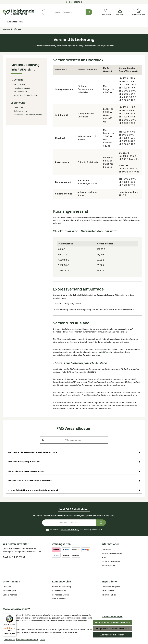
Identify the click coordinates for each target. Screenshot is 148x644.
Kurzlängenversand (22, 88)
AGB (104, 558)
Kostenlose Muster (61, 595)
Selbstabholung (20, 111)
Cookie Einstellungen (112, 616)
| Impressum (9, 640)
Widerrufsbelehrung (111, 562)
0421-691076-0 (76, 2)
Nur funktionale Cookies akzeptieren (112, 623)
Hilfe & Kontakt (59, 599)
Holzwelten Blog (109, 595)
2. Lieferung (18, 103)
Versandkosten (20, 84)
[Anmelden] (120, 12)
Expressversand (20, 92)
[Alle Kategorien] (15, 22)
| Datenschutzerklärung (27, 640)
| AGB (42, 640)
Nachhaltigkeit (9, 591)
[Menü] (15, 615)
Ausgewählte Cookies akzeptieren (112, 629)
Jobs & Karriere (10, 595)
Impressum (107, 550)
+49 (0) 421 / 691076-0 (73, 304)
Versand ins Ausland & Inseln (26, 95)
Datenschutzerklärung (70, 530)
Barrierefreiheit (108, 566)
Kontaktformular (105, 352)
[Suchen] (89, 12)
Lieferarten (18, 107)
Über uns (7, 587)
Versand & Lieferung (61, 587)
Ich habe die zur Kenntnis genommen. (76, 530)
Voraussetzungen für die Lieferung (28, 115)
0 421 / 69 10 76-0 (14, 558)
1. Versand (17, 80)
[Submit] (101, 523)
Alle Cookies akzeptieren (112, 635)
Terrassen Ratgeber (111, 587)
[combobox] (64, 12)
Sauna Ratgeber (109, 591)
